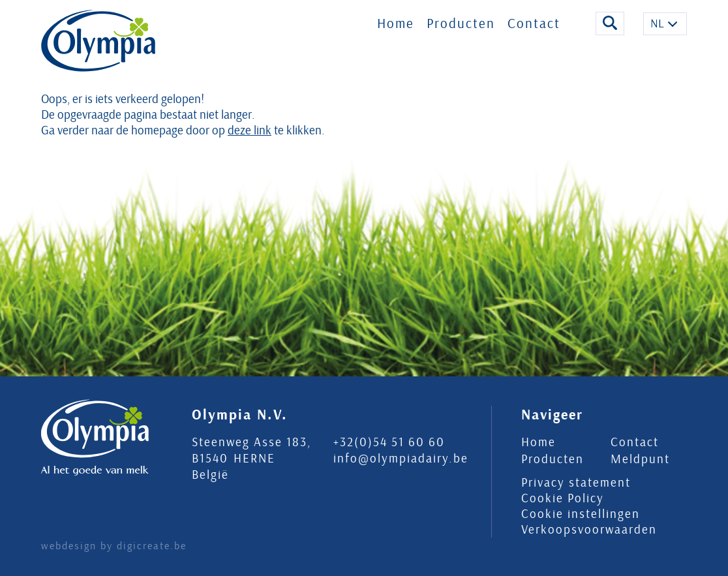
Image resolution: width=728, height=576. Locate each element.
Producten (461, 31)
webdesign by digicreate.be (114, 546)
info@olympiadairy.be (401, 459)
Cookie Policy (563, 498)
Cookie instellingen (581, 514)
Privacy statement (576, 483)
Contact (534, 31)
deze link (250, 130)
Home (396, 31)
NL (657, 32)
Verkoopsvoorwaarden (589, 530)
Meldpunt (640, 459)
